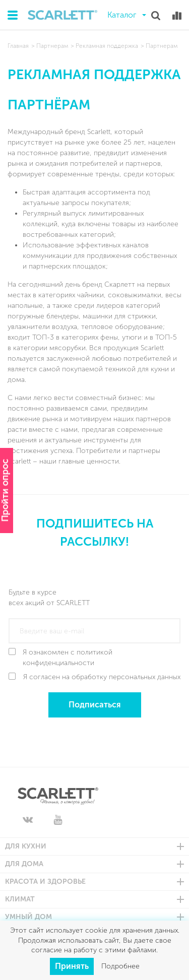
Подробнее (120, 966)
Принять (72, 966)
